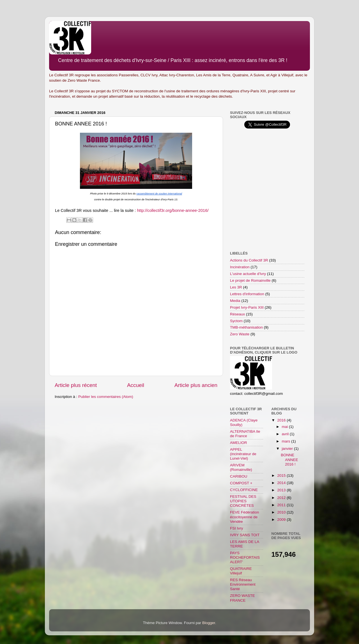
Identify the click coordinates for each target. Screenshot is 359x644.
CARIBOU (239, 476)
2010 (282, 512)
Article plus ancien (196, 385)
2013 (282, 490)
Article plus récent (76, 385)
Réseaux (237, 314)
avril (286, 434)
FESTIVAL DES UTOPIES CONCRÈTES (243, 501)
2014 (282, 483)
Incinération (240, 267)
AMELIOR (239, 443)
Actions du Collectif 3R (249, 260)
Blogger (209, 623)
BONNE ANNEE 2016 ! (289, 459)
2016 (282, 420)
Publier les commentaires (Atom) (106, 397)
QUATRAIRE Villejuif (241, 571)
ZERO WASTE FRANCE (242, 598)
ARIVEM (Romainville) (241, 467)
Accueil (136, 385)
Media (235, 301)
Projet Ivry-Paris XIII (247, 307)
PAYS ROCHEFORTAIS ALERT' (245, 557)
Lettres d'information (247, 294)
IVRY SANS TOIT (245, 535)
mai (286, 427)
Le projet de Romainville (250, 280)
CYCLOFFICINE (244, 490)
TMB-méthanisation (246, 327)
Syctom (236, 321)
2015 (282, 475)
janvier (288, 449)
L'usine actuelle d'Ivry (248, 274)
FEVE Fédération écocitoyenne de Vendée (245, 517)
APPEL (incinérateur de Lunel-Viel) (243, 454)
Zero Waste (240, 334)
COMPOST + (241, 483)
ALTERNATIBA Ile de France (245, 434)
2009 (282, 520)
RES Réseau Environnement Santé (243, 584)
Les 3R (236, 287)
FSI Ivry (237, 528)
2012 (282, 498)
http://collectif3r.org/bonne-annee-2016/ (173, 210)
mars (287, 441)
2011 (282, 505)
